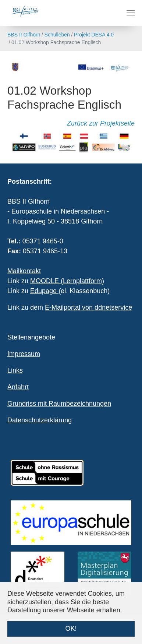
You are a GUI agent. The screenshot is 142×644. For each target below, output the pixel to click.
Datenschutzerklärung (40, 420)
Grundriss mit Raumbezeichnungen (59, 404)
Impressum (24, 354)
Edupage (44, 291)
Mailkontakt (24, 271)
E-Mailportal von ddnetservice (88, 307)
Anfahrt (18, 387)
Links (15, 370)
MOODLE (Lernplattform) (67, 281)
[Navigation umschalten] (131, 13)
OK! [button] (71, 629)
